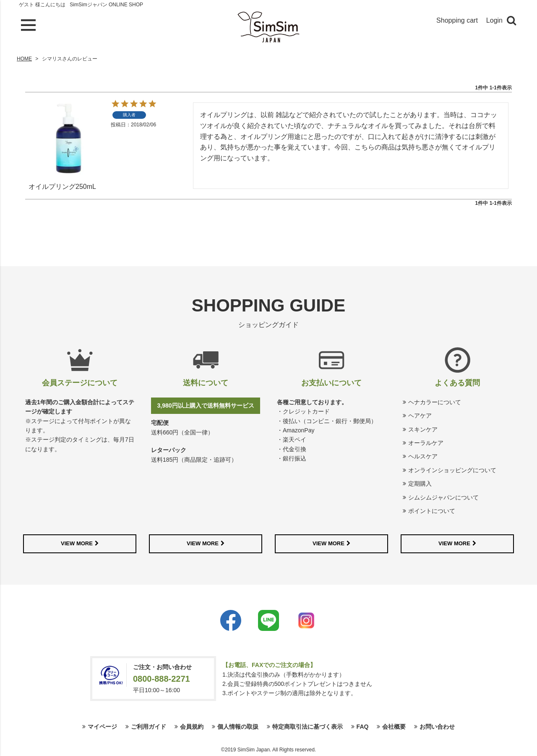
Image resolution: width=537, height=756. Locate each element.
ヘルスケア (423, 456)
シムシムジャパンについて (443, 497)
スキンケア (423, 429)
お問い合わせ (437, 727)
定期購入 (420, 484)
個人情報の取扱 (238, 727)
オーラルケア (426, 443)
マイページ (102, 727)
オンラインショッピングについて (452, 470)
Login (494, 20)
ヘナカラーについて (435, 402)
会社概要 (394, 727)
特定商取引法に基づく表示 (308, 727)
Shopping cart (457, 20)
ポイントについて (432, 511)
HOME (24, 59)
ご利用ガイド (149, 727)
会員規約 (192, 727)
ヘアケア (420, 416)
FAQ (363, 727)
